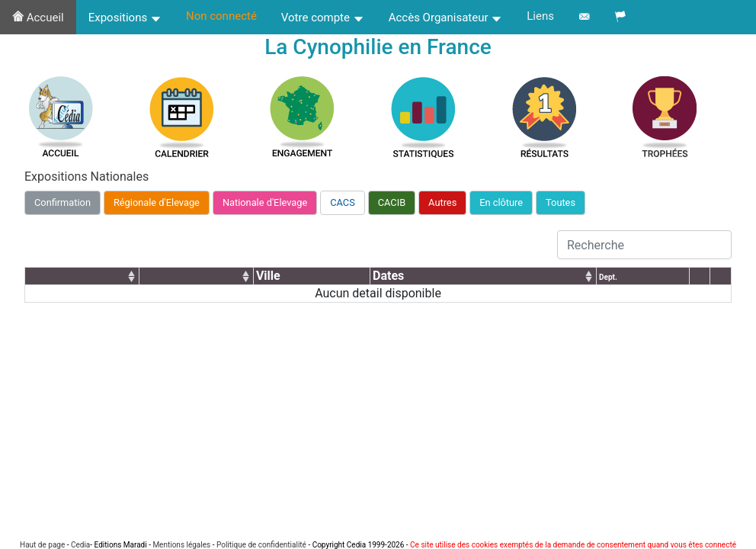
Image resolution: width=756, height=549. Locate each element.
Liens (540, 16)
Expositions (125, 18)
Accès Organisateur (446, 18)
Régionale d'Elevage (157, 202)
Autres (442, 202)
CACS (343, 202)
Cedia (80, 545)
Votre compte (323, 18)
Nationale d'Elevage (265, 202)
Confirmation (62, 202)
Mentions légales (181, 545)
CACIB (392, 202)
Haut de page (42, 545)
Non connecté (221, 16)
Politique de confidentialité (261, 545)
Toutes (561, 202)
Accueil (38, 18)
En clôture (501, 202)
